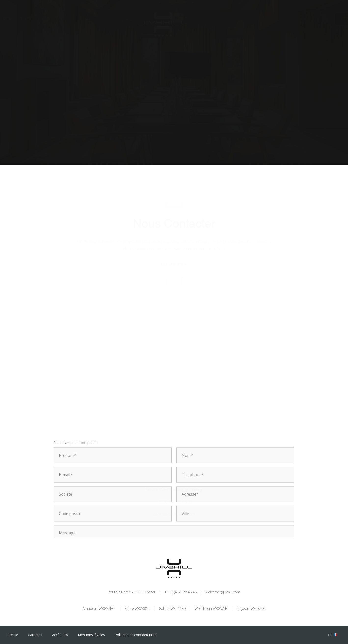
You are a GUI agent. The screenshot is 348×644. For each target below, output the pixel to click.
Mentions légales (91, 635)
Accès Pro (60, 635)
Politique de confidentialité (136, 635)
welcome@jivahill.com (223, 592)
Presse (13, 635)
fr (329, 635)
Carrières (35, 635)
